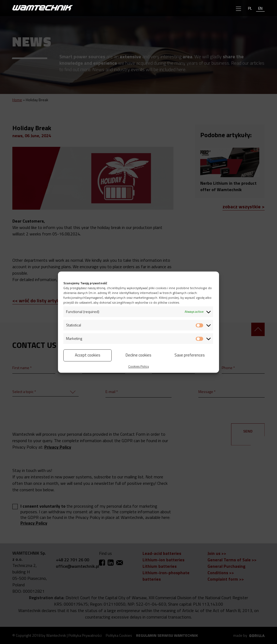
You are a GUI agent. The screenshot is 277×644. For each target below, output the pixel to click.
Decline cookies (138, 355)
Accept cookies (88, 355)
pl (250, 8)
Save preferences (190, 355)
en (260, 8)
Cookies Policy (139, 366)
